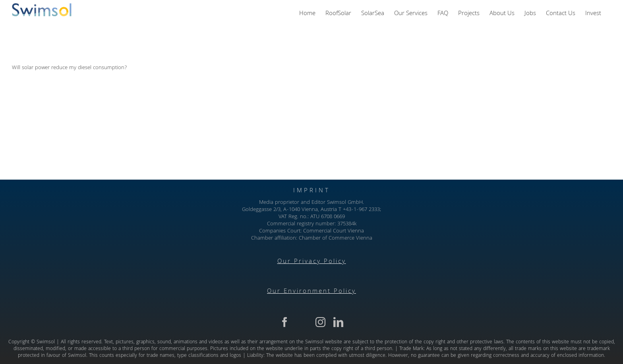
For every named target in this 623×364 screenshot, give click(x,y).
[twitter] (303, 322)
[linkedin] (338, 322)
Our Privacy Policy (312, 262)
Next (597, 33)
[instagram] (320, 322)
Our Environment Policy (311, 292)
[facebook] (285, 322)
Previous (569, 33)
